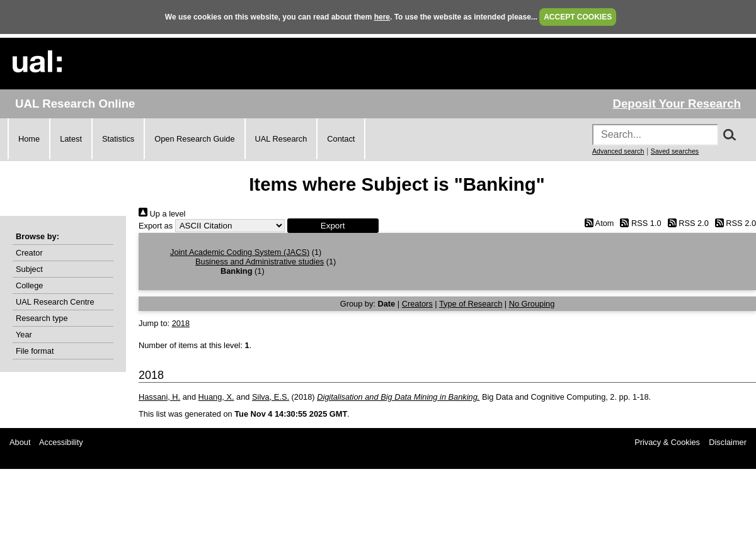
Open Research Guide (194, 139)
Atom (597, 223)
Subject (29, 269)
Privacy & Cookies (667, 442)
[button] (333, 226)
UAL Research (281, 139)
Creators (417, 304)
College (29, 285)
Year (24, 335)
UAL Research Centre (55, 302)
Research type (42, 318)
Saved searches (675, 151)
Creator (29, 253)
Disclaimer (728, 442)
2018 (181, 323)
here (382, 17)
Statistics (118, 139)
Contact (341, 139)
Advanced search (618, 151)
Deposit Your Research (677, 104)
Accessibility (61, 442)
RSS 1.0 (639, 223)
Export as (156, 226)
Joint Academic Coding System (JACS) (240, 252)
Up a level (162, 214)
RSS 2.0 (686, 223)
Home (29, 139)
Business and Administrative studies (260, 262)
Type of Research (471, 304)
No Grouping (532, 304)
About (20, 442)
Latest (71, 139)
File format (35, 351)
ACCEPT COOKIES (578, 17)
